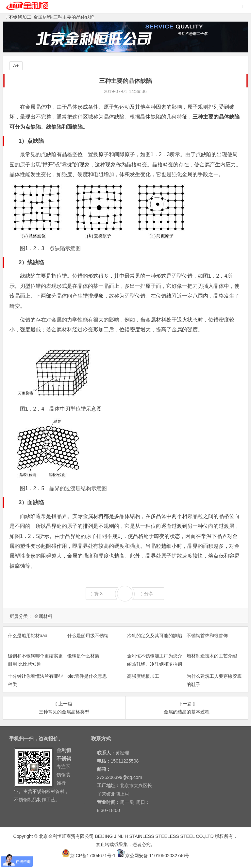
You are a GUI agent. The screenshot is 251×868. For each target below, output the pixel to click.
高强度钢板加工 (143, 676)
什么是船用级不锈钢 (88, 636)
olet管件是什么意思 (87, 676)
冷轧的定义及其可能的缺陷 (155, 636)
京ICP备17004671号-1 (89, 856)
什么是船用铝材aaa (28, 636)
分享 (147, 594)
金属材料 (42, 17)
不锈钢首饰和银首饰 (207, 636)
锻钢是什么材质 (83, 656)
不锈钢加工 (19, 17)
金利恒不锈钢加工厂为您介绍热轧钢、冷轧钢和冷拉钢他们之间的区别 (155, 664)
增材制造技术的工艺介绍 (212, 656)
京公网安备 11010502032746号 (153, 856)
